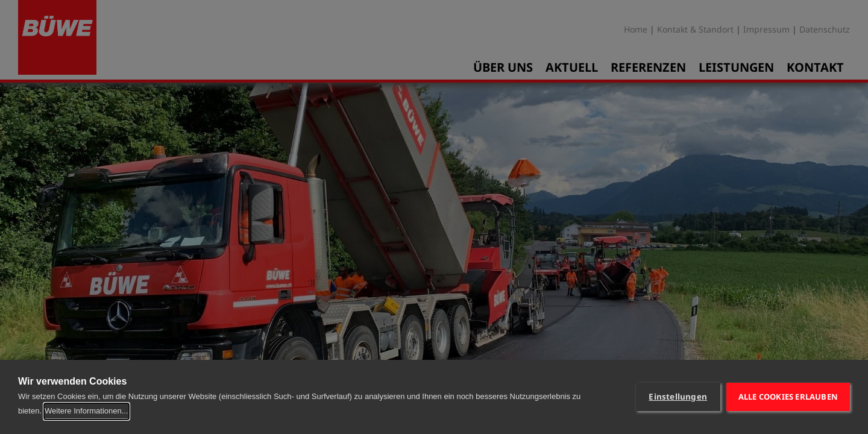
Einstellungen (678, 397)
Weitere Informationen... (86, 411)
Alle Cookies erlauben (788, 397)
